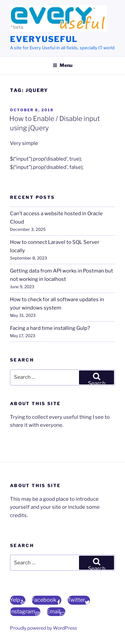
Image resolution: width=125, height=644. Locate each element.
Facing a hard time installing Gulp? (50, 328)
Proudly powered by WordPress (43, 628)
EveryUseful (44, 39)
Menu (62, 65)
